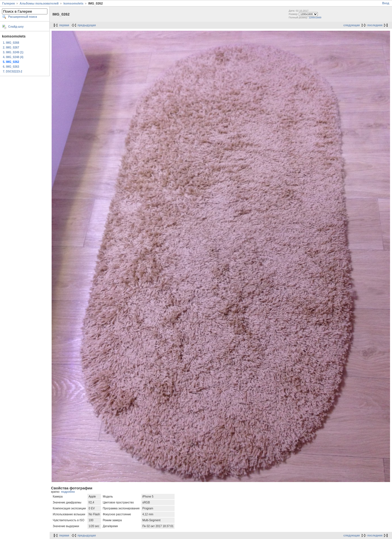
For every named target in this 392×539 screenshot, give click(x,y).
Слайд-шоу (16, 27)
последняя (375, 25)
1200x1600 (315, 17)
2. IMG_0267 (11, 48)
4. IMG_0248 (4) (13, 57)
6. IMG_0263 (11, 67)
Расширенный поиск (23, 17)
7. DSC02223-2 (13, 71)
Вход (386, 3)
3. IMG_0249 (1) (13, 52)
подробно (68, 492)
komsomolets (73, 3)
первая (64, 25)
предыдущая (87, 25)
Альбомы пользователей (39, 3)
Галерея (8, 3)
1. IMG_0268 (11, 43)
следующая (352, 25)
